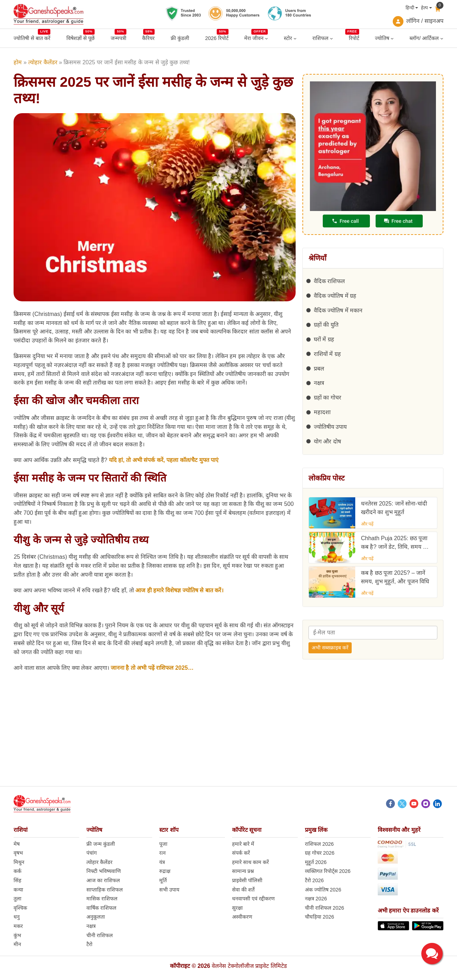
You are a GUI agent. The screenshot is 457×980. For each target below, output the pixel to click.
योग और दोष (327, 441)
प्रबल (319, 369)
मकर (18, 926)
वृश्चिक (20, 908)
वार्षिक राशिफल (101, 908)
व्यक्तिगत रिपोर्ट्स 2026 (328, 871)
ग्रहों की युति (326, 325)
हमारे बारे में (243, 844)
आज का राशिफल (103, 880)
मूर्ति (163, 880)
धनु (17, 917)
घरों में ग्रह (324, 339)
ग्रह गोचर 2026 (320, 853)
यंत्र (162, 862)
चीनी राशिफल (100, 935)
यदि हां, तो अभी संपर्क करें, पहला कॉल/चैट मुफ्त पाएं (164, 460)
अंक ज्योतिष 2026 (323, 890)
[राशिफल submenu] (332, 38)
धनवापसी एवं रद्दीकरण (253, 899)
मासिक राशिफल (102, 899)
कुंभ (17, 935)
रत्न (162, 853)
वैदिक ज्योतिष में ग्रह (335, 296)
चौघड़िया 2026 (320, 917)
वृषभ (18, 853)
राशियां (21, 830)
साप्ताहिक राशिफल (105, 890)
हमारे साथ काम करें (250, 862)
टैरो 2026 (314, 880)
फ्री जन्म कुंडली (101, 844)
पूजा (163, 844)
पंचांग (92, 853)
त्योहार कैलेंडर (43, 62)
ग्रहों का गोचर (328, 398)
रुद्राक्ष (165, 871)
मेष (17, 844)
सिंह (17, 880)
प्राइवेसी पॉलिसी (247, 880)
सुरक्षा (237, 908)
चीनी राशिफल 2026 (325, 908)
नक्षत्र (319, 383)
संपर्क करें (241, 853)
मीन (17, 944)
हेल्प (424, 8)
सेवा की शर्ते (243, 890)
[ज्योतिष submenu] (392, 38)
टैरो (89, 944)
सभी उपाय (169, 890)
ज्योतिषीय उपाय (330, 427)
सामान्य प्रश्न (243, 871)
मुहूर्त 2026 (316, 862)
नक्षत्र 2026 (316, 899)
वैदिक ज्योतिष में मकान (338, 310)
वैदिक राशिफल (329, 281)
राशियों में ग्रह (327, 354)
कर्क (17, 871)
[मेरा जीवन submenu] (267, 38)
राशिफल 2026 (319, 844)
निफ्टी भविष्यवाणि (104, 871)
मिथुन (19, 862)
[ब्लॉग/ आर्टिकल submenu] (442, 38)
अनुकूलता (96, 917)
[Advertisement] (228, 736)
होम (18, 62)
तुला (17, 899)
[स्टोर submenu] (295, 38)
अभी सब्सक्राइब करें (330, 648)
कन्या (18, 890)
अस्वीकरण (242, 917)
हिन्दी (410, 8)
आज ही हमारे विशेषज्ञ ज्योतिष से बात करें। (179, 590)
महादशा (322, 412)
